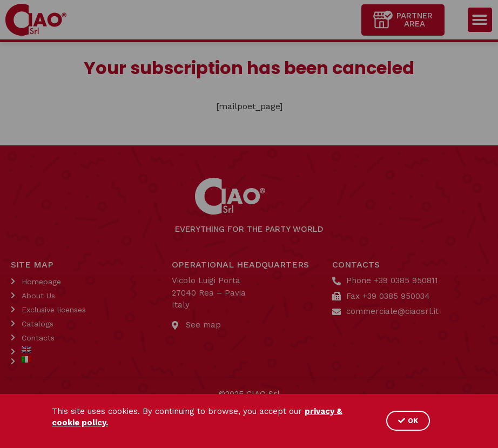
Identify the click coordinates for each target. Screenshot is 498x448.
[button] (408, 421)
